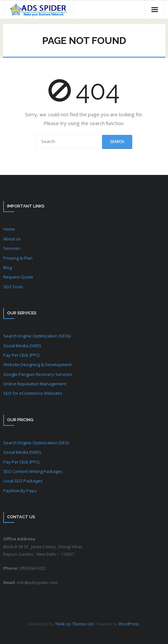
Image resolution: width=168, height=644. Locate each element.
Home (9, 229)
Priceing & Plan (18, 258)
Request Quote (18, 277)
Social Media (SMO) (22, 346)
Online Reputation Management (35, 384)
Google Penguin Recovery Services (38, 374)
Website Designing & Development (37, 365)
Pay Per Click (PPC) (21, 355)
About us (12, 239)
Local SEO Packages (23, 481)
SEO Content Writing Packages (33, 471)
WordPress (129, 624)
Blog (7, 267)
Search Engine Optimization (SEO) (36, 443)
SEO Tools (13, 287)
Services (12, 248)
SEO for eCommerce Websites (33, 393)
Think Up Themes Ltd (74, 624)
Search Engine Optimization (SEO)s (37, 336)
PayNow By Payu (20, 491)
